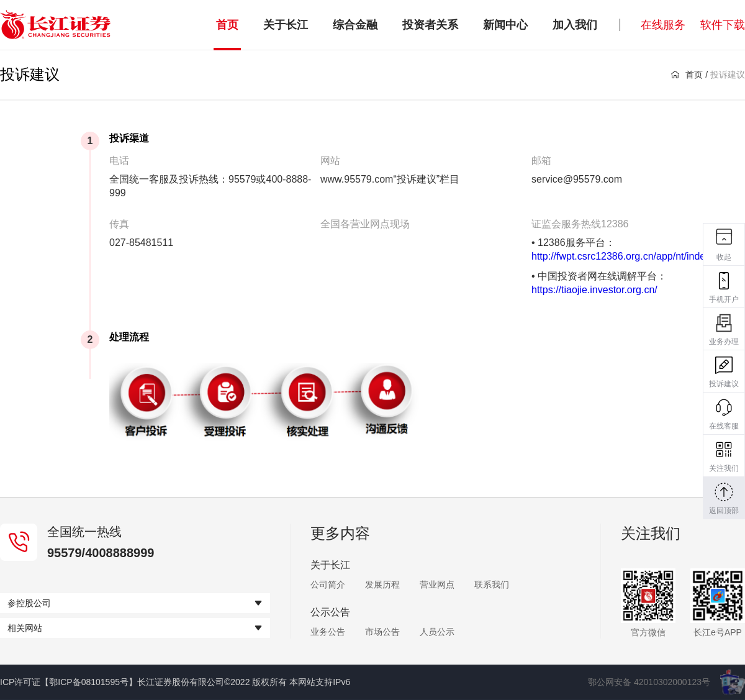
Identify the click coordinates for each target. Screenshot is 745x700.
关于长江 (286, 25)
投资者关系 (430, 25)
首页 (227, 25)
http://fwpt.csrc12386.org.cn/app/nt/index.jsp (629, 256)
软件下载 (723, 25)
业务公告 (328, 632)
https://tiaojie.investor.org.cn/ (594, 290)
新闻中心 (505, 25)
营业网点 (437, 584)
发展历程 (382, 584)
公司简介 (328, 584)
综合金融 (355, 25)
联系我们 (492, 584)
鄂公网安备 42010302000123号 (649, 682)
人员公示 (437, 632)
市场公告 (382, 632)
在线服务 (663, 25)
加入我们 (575, 25)
